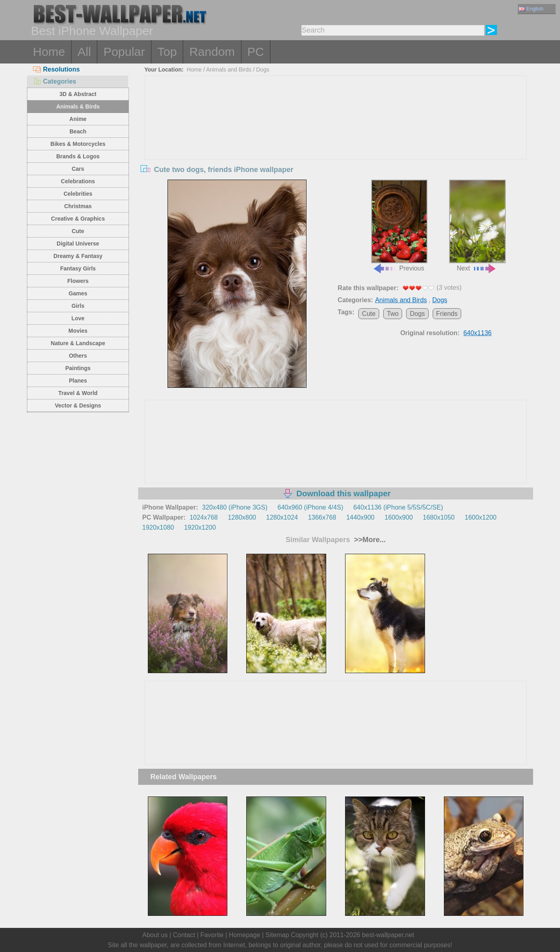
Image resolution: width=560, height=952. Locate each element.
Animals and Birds (229, 70)
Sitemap (277, 935)
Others (78, 356)
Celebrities (78, 194)
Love (78, 318)
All (84, 52)
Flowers (78, 281)
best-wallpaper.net (388, 935)
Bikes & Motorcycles (78, 144)
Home (49, 52)
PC (256, 52)
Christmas (78, 206)
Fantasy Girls (78, 268)
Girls (78, 306)
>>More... (369, 540)
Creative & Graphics (78, 219)
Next (477, 226)
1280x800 (242, 517)
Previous (399, 226)
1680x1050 (439, 517)
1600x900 (399, 517)
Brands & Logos (78, 156)
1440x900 (360, 517)
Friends (447, 314)
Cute (78, 231)
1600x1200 (481, 517)
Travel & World (78, 393)
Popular (124, 52)
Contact (184, 935)
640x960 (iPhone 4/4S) (311, 507)
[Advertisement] (336, 136)
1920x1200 (200, 527)
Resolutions (56, 69)
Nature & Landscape (78, 343)
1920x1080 (158, 527)
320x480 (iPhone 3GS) (235, 507)
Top (167, 52)
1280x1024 (282, 517)
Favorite (212, 935)
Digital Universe (78, 244)
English (531, 9)
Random (212, 52)
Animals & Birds (78, 106)
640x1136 (477, 333)
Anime (78, 119)
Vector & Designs (78, 405)
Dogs (263, 70)
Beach (78, 131)
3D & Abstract (78, 94)
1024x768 (204, 517)
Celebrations (78, 181)
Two (393, 314)
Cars (78, 169)
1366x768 (322, 517)
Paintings (78, 368)
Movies (78, 331)
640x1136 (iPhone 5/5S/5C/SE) (398, 507)
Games (78, 293)
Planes (78, 381)
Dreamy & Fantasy (78, 256)
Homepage (245, 935)
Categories (55, 81)
